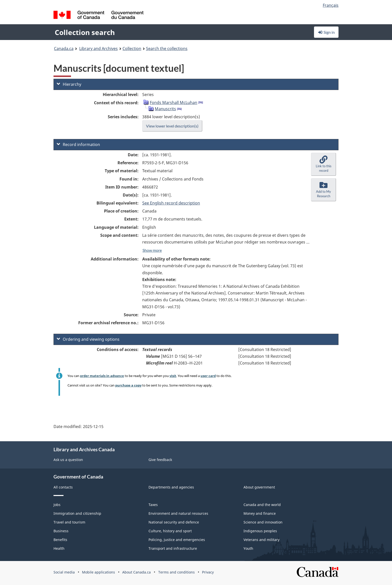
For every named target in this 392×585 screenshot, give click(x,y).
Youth (248, 548)
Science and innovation (263, 522)
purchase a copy (128, 385)
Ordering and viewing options (88, 339)
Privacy (208, 572)
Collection (132, 48)
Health (59, 548)
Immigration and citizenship (77, 513)
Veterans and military (261, 540)
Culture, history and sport (170, 531)
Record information (78, 144)
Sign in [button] (326, 32)
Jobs (57, 505)
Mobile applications (98, 572)
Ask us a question (68, 460)
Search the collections (167, 48)
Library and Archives (98, 48)
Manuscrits (165, 109)
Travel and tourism (69, 522)
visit (173, 376)
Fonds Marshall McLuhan (173, 102)
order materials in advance (102, 376)
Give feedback (160, 460)
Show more (152, 250)
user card (208, 376)
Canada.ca (64, 48)
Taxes (153, 505)
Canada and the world (262, 505)
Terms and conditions (176, 572)
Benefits (60, 540)
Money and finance (260, 513)
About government (259, 487)
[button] (323, 164)
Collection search (85, 32)
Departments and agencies (171, 487)
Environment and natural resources (178, 513)
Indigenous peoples (260, 531)
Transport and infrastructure (173, 548)
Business (61, 531)
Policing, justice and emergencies (177, 540)
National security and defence (174, 522)
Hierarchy (69, 84)
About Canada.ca (136, 572)
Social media (64, 572)
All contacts (63, 487)
